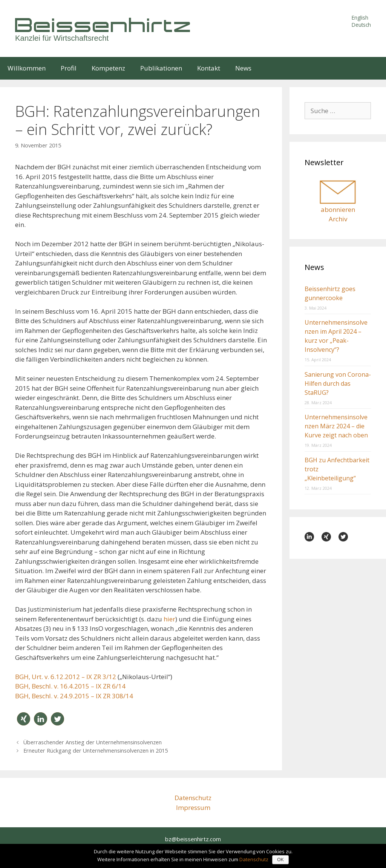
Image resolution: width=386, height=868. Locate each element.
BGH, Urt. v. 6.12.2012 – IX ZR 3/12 (66, 677)
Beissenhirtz (104, 25)
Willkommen (27, 68)
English (360, 18)
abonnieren (338, 209)
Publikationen (161, 68)
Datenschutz (193, 798)
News (243, 68)
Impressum (193, 807)
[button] (24, 719)
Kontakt (209, 68)
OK (280, 860)
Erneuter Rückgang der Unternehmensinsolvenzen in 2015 (96, 751)
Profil (69, 68)
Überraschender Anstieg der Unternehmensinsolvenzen (93, 742)
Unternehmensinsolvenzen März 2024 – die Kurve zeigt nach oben (336, 426)
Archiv (338, 219)
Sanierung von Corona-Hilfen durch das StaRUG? (338, 383)
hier (169, 619)
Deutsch (361, 25)
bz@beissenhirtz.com (193, 839)
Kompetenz (108, 68)
